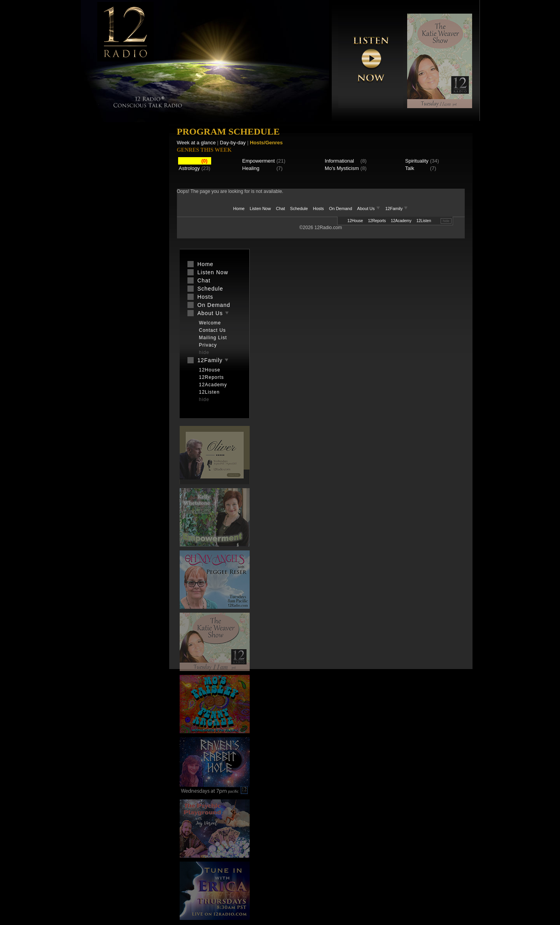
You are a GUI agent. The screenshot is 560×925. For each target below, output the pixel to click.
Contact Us (213, 330)
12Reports (377, 221)
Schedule (299, 208)
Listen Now (260, 208)
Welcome (210, 323)
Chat (281, 208)
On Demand (340, 208)
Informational (339, 161)
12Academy (401, 221)
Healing (251, 168)
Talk (410, 168)
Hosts (318, 208)
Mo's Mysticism (342, 168)
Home (239, 208)
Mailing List (213, 338)
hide (446, 221)
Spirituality (417, 161)
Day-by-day (233, 143)
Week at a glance (196, 143)
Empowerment (259, 161)
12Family (397, 208)
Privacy (208, 345)
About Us (369, 208)
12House (355, 221)
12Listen (424, 221)
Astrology (189, 168)
